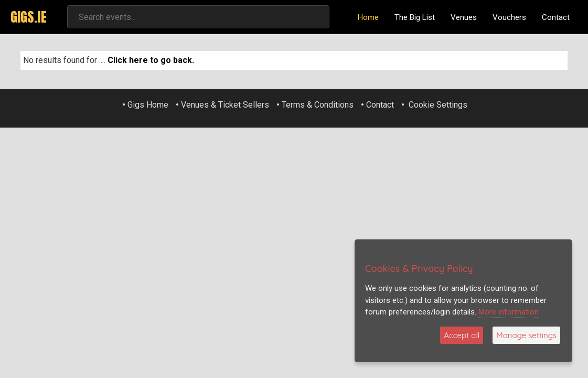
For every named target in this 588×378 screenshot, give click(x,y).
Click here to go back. (151, 60)
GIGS (29, 17)
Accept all (462, 335)
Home (368, 17)
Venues (464, 17)
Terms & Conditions (318, 105)
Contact (556, 17)
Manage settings (526, 335)
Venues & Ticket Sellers (225, 105)
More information (509, 312)
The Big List (415, 17)
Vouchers (509, 17)
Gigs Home (148, 105)
